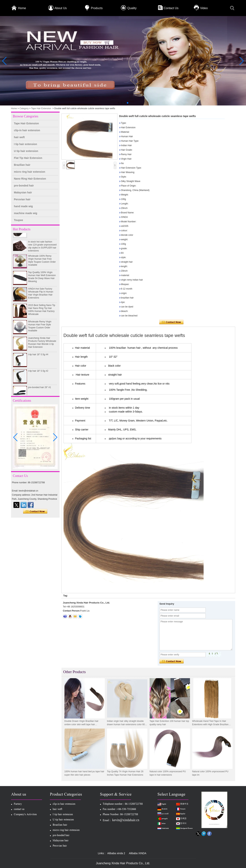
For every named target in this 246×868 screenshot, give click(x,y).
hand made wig (23, 206)
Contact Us (171, 8)
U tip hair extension (26, 151)
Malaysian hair (23, 192)
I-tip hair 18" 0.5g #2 (38, 373)
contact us (19, 809)
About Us (61, 8)
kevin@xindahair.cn (126, 820)
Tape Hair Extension (41, 108)
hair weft (19, 137)
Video (204, 8)
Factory (18, 804)
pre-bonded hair (24, 186)
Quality (132, 8)
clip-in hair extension (27, 130)
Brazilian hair (22, 165)
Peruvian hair (22, 199)
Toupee (19, 220)
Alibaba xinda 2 (116, 853)
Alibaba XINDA (138, 853)
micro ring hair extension (30, 172)
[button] (119, 103)
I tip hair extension (26, 144)
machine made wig (26, 213)
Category (24, 108)
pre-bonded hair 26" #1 (40, 389)
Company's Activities (25, 815)
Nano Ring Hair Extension (30, 179)
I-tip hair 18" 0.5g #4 (38, 356)
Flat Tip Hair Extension (28, 158)
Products (97, 8)
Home (22, 8)
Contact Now (35, 511)
